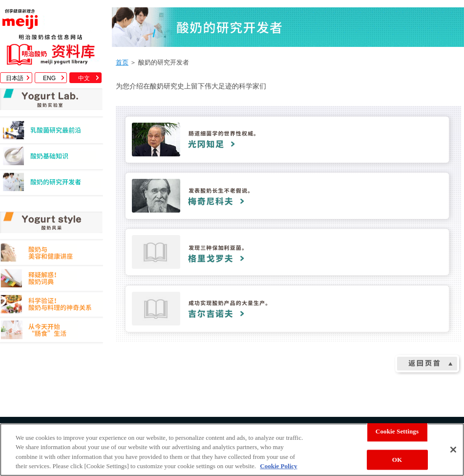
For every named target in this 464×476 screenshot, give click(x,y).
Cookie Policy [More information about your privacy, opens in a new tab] (278, 466)
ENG (49, 78)
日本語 (15, 78)
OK (397, 460)
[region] (232, 450)
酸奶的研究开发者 (52, 184)
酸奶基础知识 (52, 159)
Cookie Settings (397, 431)
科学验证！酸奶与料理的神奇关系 (52, 306)
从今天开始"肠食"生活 (52, 332)
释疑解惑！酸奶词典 (52, 280)
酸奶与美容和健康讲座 (52, 254)
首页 (122, 62)
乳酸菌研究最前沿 (52, 133)
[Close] (453, 450)
